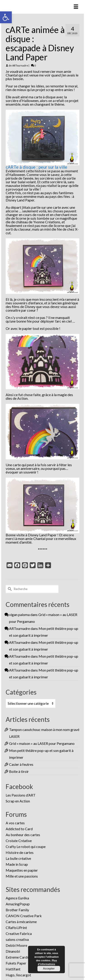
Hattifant (13, 969)
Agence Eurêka (17, 898)
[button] (6, 17)
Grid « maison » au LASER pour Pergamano (42, 743)
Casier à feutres (21, 764)
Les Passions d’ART (21, 795)
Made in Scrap (17, 864)
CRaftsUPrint (16, 928)
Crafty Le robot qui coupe (26, 846)
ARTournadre (20, 65)
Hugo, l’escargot (18, 975)
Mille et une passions (22, 876)
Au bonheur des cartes (23, 835)
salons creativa (17, 939)
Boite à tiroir (19, 771)
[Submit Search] (9, 589)
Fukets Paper (16, 963)
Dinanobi (13, 951)
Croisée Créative (19, 841)
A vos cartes (15, 823)
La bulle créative (18, 858)
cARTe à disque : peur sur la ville (36, 167)
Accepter (49, 969)
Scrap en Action (18, 801)
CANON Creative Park (24, 916)
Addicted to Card (19, 829)
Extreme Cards (17, 957)
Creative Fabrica (19, 933)
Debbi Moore (16, 945)
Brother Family (17, 910)
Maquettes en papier (22, 870)
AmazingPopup (18, 904)
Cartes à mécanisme (21, 922)
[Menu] (76, 7)
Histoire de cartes (20, 852)
